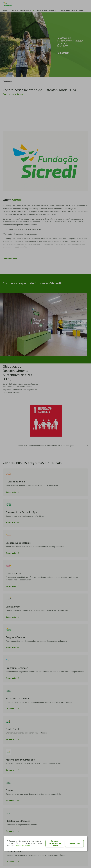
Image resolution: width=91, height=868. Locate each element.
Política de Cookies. (23, 846)
